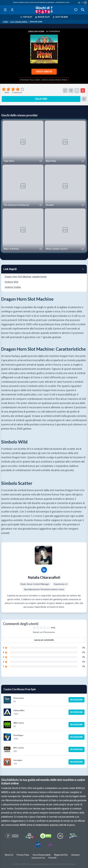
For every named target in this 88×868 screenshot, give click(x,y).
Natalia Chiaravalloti (44, 577)
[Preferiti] (76, 10)
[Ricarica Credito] (71, 90)
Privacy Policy (23, 855)
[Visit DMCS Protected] (46, 836)
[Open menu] (5, 10)
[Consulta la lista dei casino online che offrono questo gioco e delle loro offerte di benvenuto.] (84, 99)
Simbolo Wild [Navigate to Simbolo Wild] (11, 282)
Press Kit (52, 858)
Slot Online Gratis (19, 22)
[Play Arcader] (65, 186)
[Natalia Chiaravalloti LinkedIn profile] (44, 570)
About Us (9, 855)
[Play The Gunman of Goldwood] (23, 186)
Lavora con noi (38, 858)
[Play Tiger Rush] (23, 142)
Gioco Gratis (44, 72)
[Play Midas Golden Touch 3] (65, 230)
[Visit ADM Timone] (29, 836)
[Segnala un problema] (83, 90)
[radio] (4, 89)
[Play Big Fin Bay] (65, 142)
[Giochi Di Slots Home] (44, 10)
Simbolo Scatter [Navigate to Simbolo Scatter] (13, 287)
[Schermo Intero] (65, 90)
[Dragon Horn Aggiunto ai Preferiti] (77, 91)
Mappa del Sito (61, 855)
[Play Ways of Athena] (23, 230)
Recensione (77, 700)
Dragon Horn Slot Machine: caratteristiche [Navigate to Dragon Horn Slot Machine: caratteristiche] (26, 277)
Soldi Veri (41, 99)
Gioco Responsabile (42, 855)
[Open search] (83, 10)
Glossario (75, 855)
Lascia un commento (44, 640)
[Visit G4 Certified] (38, 845)
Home (5, 22)
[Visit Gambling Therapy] (50, 845)
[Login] (12, 10)
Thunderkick (54, 31)
